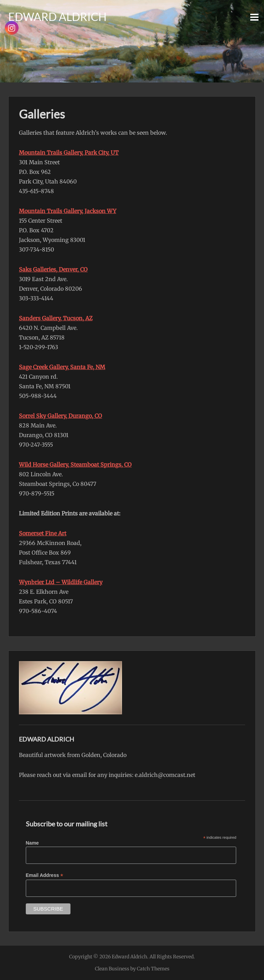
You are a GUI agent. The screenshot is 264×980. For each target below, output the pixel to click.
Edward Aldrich (57, 17)
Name (32, 843)
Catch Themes (153, 969)
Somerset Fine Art (43, 533)
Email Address (45, 875)
